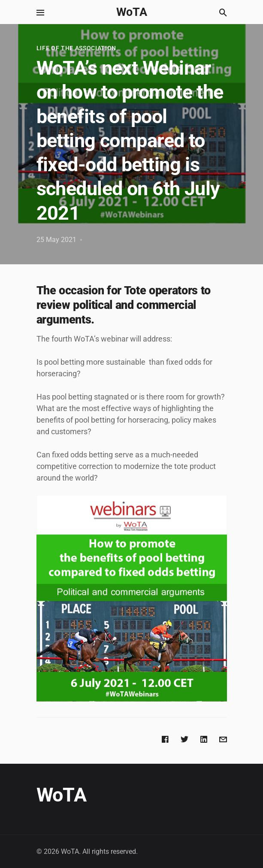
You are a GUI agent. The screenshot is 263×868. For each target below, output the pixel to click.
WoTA (132, 12)
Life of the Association (77, 48)
